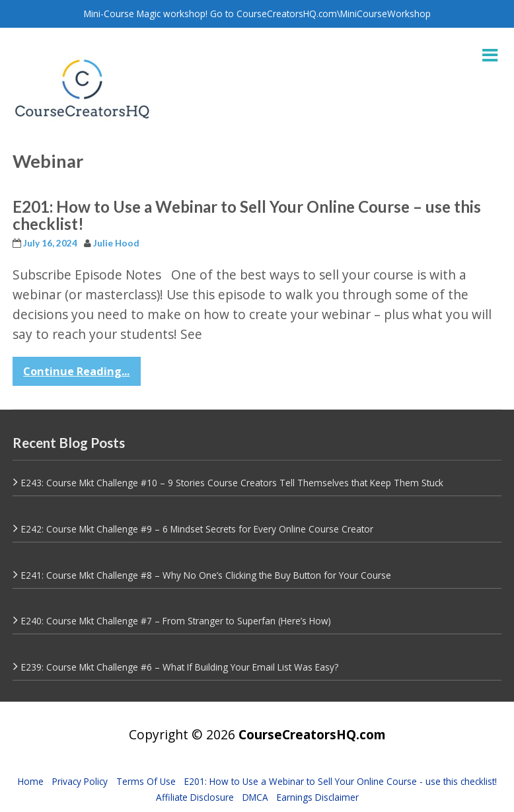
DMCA (255, 797)
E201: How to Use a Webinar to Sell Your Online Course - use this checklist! (341, 781)
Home (31, 781)
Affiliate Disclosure (195, 797)
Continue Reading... (76, 371)
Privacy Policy (80, 781)
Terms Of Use (146, 781)
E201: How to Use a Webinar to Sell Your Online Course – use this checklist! (247, 215)
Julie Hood (116, 243)
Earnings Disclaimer (318, 797)
